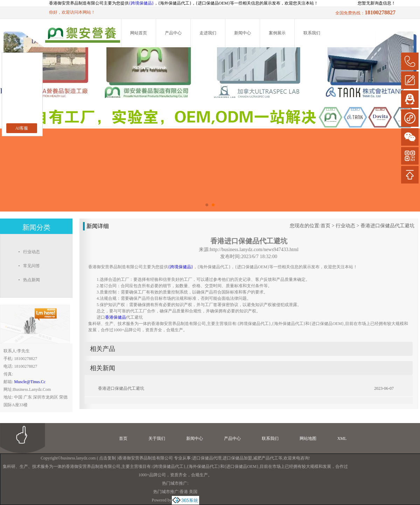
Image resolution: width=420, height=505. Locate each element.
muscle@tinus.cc (30, 382)
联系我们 (312, 33)
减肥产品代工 (266, 458)
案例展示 (277, 33)
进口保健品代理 (207, 458)
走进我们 (208, 33)
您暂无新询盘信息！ (377, 3)
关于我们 (157, 438)
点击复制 (107, 458)
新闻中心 (243, 33)
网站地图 (308, 438)
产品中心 (173, 33)
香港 (184, 492)
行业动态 (345, 226)
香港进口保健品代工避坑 (387, 226)
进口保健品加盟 (237, 458)
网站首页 (139, 33)
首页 (325, 226)
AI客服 (22, 128)
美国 (193, 492)
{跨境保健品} (141, 3)
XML (342, 438)
